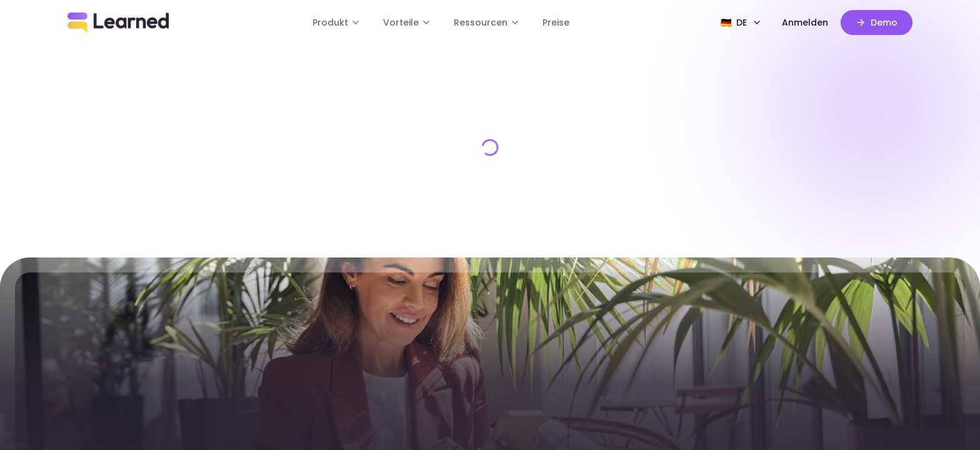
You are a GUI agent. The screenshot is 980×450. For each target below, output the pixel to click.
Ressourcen (487, 22)
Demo (877, 22)
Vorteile (407, 22)
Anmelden (805, 22)
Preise (556, 22)
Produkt (337, 22)
